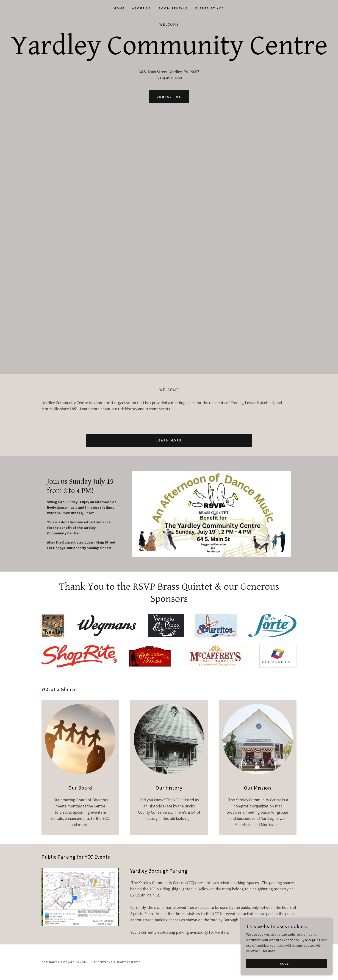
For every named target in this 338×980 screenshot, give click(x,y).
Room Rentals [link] (173, 8)
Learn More (169, 440)
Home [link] (119, 8)
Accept (287, 964)
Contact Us (169, 97)
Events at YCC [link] (210, 8)
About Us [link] (142, 8)
